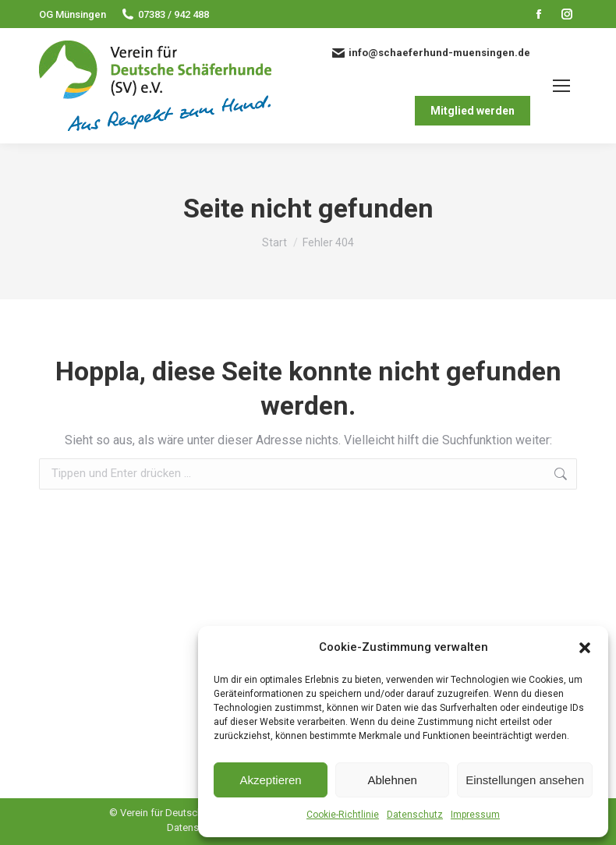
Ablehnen (392, 780)
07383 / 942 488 (165, 14)
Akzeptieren (270, 780)
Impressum (475, 815)
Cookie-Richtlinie (343, 815)
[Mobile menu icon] (561, 86)
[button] (585, 648)
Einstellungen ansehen (525, 780)
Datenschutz (415, 815)
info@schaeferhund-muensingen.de (431, 53)
